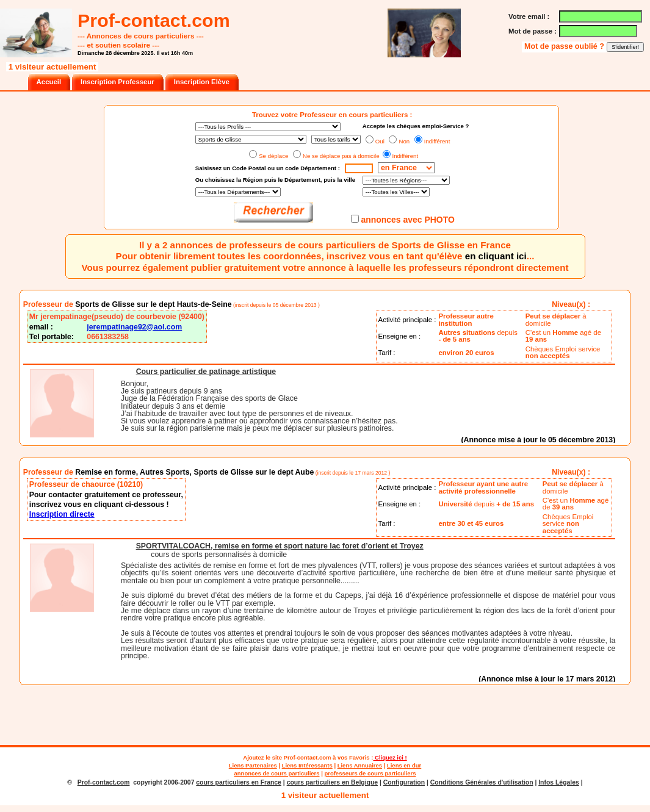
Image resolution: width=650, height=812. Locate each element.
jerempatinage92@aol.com (134, 327)
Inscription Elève (202, 82)
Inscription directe (62, 514)
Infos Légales (559, 782)
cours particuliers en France (239, 782)
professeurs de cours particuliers (370, 773)
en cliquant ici (496, 256)
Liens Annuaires (360, 765)
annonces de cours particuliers (277, 773)
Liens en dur (404, 765)
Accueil (49, 82)
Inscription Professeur (117, 82)
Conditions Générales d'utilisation (482, 782)
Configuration (404, 782)
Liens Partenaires (253, 765)
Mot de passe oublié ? (565, 46)
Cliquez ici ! (390, 757)
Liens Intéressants (307, 765)
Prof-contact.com (308, 757)
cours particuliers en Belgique (332, 782)
